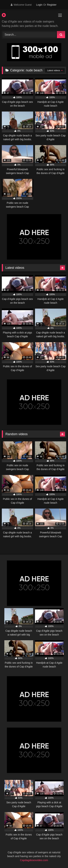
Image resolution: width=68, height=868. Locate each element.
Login (39, 5)
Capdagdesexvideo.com (34, 860)
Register (52, 5)
